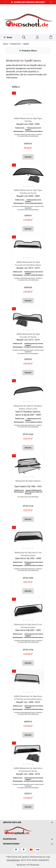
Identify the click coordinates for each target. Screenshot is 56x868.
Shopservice (10, 839)
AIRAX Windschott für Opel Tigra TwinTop (28, 120)
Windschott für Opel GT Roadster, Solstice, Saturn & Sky (28, 408)
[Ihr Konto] (37, 37)
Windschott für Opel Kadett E (28, 482)
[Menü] (8, 37)
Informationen (12, 844)
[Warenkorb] (51, 37)
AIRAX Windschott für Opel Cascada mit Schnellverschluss (28, 264)
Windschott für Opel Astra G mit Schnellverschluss (28, 627)
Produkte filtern (28, 51)
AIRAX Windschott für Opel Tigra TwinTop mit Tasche (28, 192)
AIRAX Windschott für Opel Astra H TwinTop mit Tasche (28, 771)
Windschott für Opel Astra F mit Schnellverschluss (28, 555)
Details (28, 157)
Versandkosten (13, 860)
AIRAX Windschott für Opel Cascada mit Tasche (28, 336)
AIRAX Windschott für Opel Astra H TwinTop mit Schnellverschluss (28, 699)
